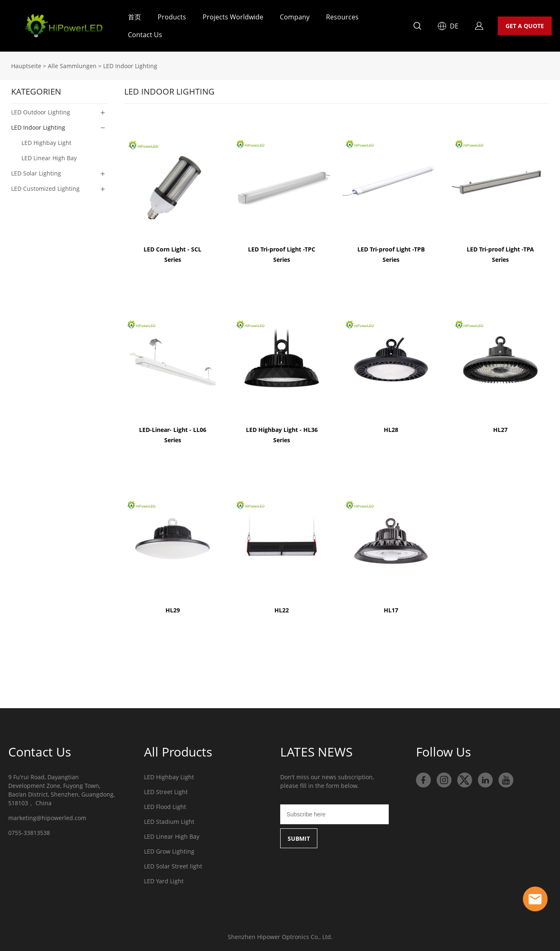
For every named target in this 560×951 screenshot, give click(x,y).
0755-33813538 (29, 833)
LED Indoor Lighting (130, 66)
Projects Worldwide (233, 17)
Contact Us (145, 35)
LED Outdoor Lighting (41, 112)
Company (295, 17)
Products (172, 17)
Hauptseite (26, 66)
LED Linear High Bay (172, 836)
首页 (135, 17)
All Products (178, 752)
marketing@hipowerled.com (47, 818)
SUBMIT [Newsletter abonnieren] (299, 838)
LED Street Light (166, 792)
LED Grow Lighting (169, 851)
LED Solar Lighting (36, 173)
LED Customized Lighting (45, 189)
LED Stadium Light (169, 822)
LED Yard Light (164, 881)
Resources (342, 17)
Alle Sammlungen (72, 66)
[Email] (334, 814)
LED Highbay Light (169, 777)
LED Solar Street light (173, 866)
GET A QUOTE (525, 26)
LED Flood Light (165, 807)
